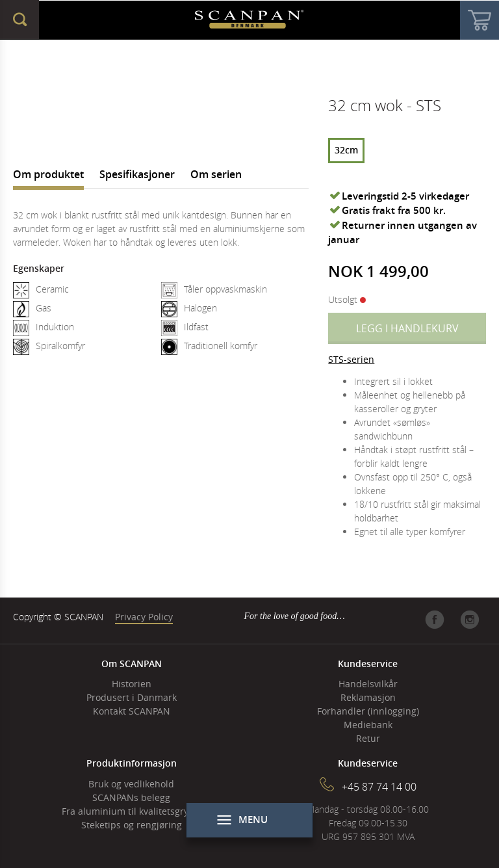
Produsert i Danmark (132, 697)
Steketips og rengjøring (132, 825)
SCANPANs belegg (131, 797)
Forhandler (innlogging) (368, 711)
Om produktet (48, 174)
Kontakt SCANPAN (132, 711)
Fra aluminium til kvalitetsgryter (131, 811)
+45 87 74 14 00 (379, 787)
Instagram (470, 620)
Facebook (435, 620)
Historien (132, 684)
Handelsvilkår (368, 684)
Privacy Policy (144, 617)
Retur (368, 738)
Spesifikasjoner (137, 174)
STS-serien (351, 359)
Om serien (216, 174)
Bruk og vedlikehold (131, 784)
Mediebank (368, 725)
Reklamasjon (368, 697)
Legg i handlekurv (407, 328)
